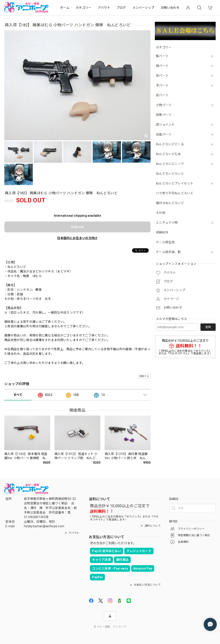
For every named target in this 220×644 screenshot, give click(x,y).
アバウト (104, 8)
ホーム (65, 8)
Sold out (77, 227)
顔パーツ (162, 66)
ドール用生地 (165, 242)
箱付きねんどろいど (170, 203)
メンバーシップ (143, 8)
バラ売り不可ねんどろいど (175, 193)
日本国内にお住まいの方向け (77, 238)
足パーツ (162, 95)
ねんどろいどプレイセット (175, 183)
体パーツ (162, 76)
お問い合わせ (170, 8)
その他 (161, 213)
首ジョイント (165, 125)
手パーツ (162, 85)
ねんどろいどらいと (170, 174)
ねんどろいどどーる (170, 144)
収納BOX (162, 232)
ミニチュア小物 (167, 223)
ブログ (121, 8)
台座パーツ (164, 134)
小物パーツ (164, 105)
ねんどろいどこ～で (170, 164)
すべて (18, 395)
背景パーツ (164, 115)
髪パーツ (162, 56)
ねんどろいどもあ (168, 154)
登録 (208, 327)
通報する (144, 376)
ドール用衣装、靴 (168, 252)
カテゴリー (84, 8)
